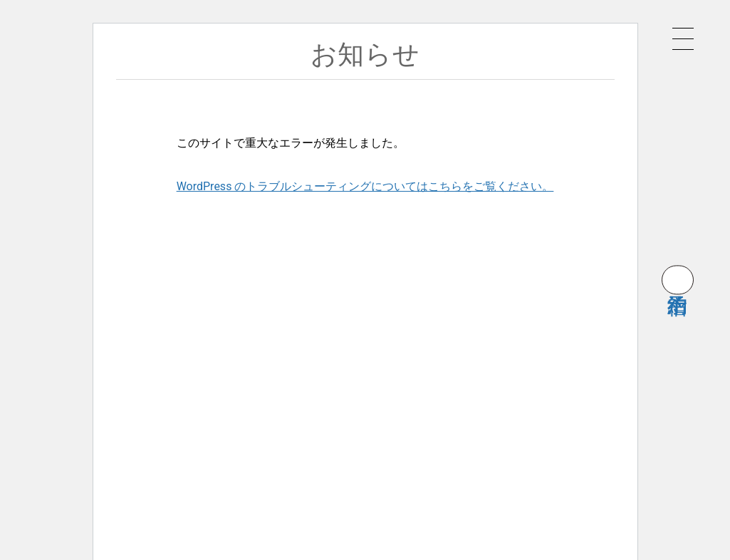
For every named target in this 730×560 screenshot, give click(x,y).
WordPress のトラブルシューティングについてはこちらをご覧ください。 (365, 186)
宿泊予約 (678, 280)
